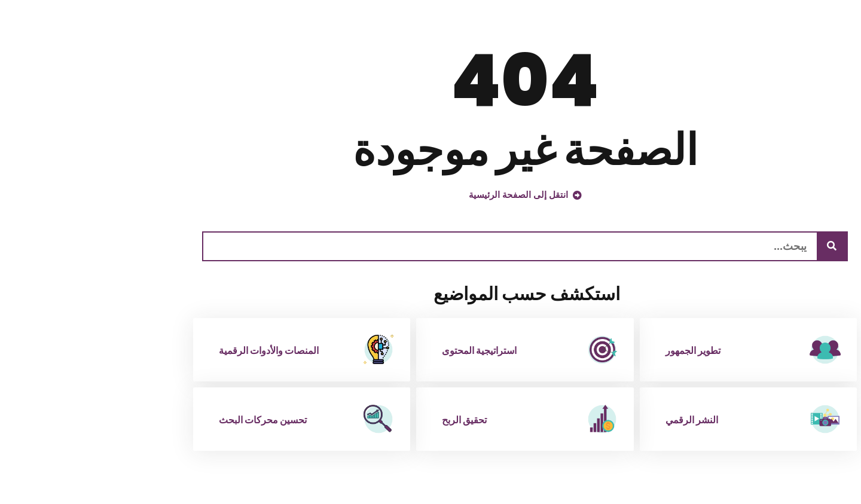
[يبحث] (737, 246)
